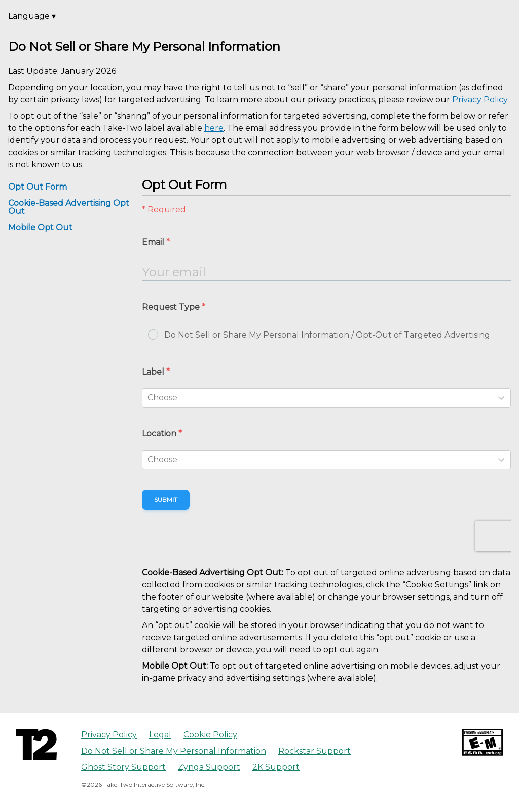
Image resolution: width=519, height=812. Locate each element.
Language (32, 16)
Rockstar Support (314, 751)
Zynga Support (209, 767)
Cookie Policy (210, 735)
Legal (160, 735)
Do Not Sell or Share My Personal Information (174, 751)
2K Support (276, 767)
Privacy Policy (109, 735)
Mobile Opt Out (40, 227)
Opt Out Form (38, 187)
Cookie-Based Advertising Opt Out (69, 207)
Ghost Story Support (123, 767)
